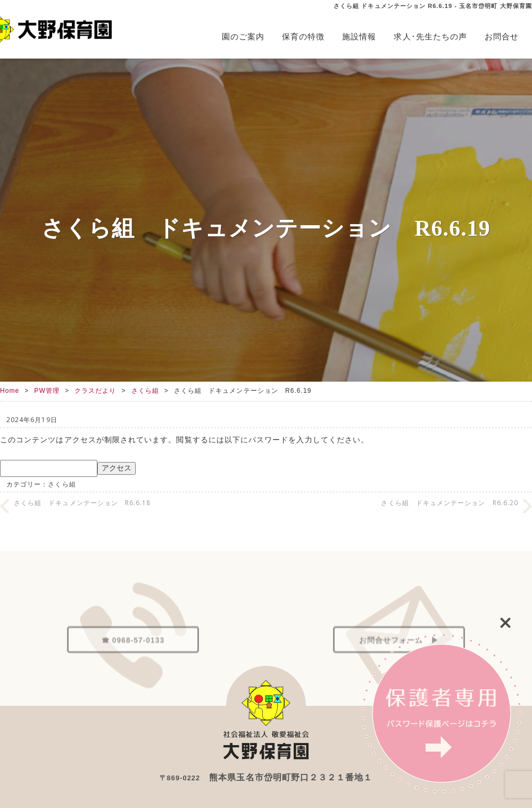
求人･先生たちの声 (430, 36)
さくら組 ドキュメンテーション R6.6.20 (450, 503)
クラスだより (95, 391)
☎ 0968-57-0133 (133, 661)
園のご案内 (243, 36)
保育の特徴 (303, 36)
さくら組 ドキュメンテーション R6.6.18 (82, 503)
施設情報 (359, 36)
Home (10, 391)
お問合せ (502, 36)
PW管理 (47, 391)
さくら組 (145, 391)
